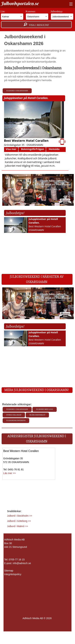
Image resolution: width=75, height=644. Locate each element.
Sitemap (9, 571)
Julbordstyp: (62, 15)
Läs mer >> (10, 473)
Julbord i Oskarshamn (17, 91)
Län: (12, 15)
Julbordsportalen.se (20, 4)
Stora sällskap (14, 415)
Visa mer (11, 149)
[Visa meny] (70, 4)
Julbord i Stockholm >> (20, 516)
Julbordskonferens (16, 420)
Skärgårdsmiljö (37, 415)
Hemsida (54, 149)
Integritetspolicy (13, 574)
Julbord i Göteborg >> (19, 521)
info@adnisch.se (22, 563)
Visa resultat (36, 25)
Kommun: (37, 15)
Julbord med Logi (45, 409)
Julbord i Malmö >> (18, 526)
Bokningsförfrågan (33, 149)
